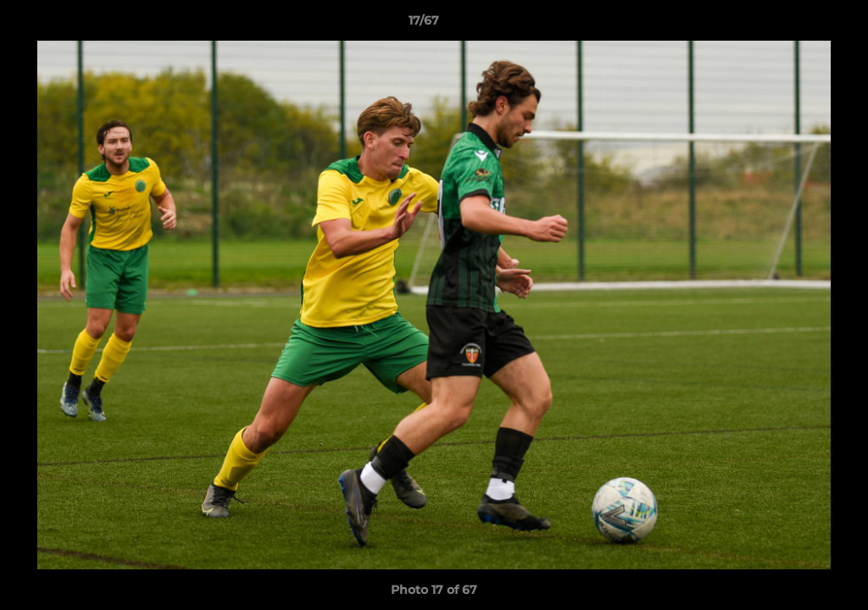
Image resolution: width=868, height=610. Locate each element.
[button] (797, 25)
